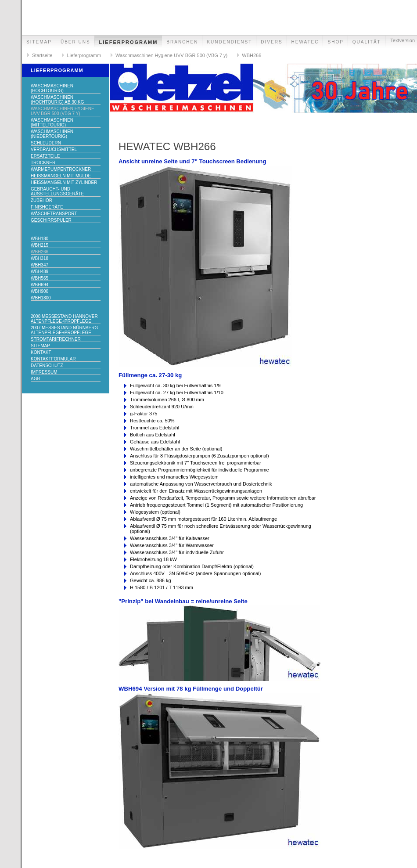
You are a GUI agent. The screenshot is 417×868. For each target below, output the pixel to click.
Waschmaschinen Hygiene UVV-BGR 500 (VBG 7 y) (171, 55)
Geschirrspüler (51, 220)
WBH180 (40, 239)
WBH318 (40, 258)
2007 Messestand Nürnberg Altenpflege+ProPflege (64, 330)
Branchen (182, 42)
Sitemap (39, 42)
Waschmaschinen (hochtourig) (52, 88)
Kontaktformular (53, 359)
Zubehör (41, 200)
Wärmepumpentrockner (61, 169)
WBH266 (252, 55)
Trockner (43, 163)
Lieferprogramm (129, 42)
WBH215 (40, 245)
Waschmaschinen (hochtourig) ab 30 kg (58, 100)
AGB (35, 379)
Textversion (403, 40)
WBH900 (40, 291)
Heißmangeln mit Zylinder (64, 182)
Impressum (44, 372)
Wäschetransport (54, 214)
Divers (271, 42)
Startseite (42, 55)
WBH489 (40, 272)
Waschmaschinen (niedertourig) (52, 134)
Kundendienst (229, 42)
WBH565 (40, 278)
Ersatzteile (45, 156)
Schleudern (46, 143)
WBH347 (40, 265)
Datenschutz (47, 366)
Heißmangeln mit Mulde (61, 176)
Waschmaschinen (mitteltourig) (52, 122)
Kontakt (41, 352)
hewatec (305, 42)
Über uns (75, 42)
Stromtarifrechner (56, 339)
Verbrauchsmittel (54, 149)
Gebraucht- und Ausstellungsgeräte (57, 191)
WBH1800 (41, 298)
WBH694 (40, 285)
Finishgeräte (47, 207)
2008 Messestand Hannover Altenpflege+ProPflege (64, 319)
